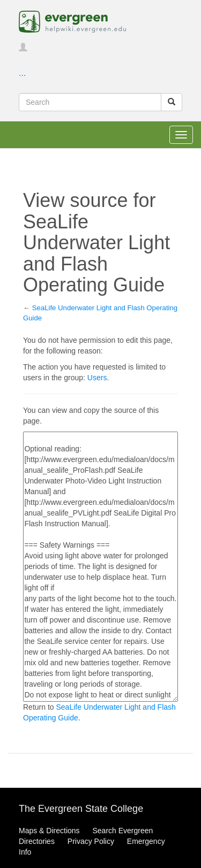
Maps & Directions (49, 831)
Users (97, 378)
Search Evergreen (122, 831)
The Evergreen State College (81, 809)
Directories (37, 841)
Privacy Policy (91, 841)
